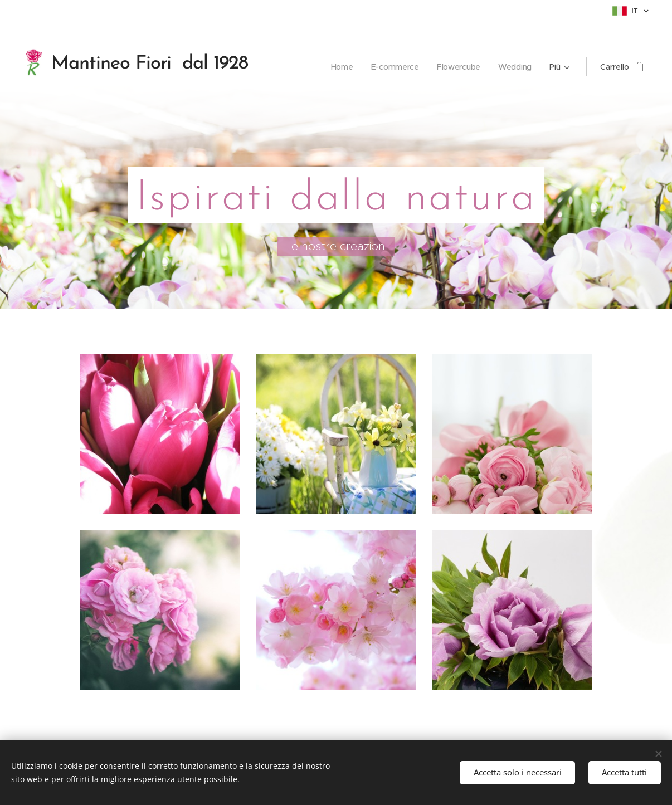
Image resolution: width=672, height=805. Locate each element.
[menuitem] (342, 67)
